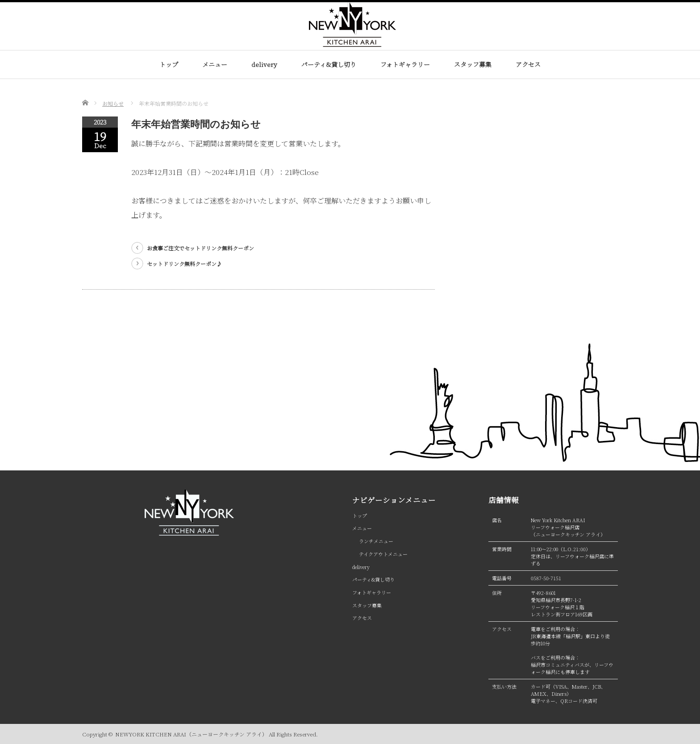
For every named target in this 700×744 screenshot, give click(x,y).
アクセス (528, 64)
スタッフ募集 (473, 64)
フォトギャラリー (405, 64)
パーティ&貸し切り (329, 64)
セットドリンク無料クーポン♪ (184, 264)
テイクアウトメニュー (383, 554)
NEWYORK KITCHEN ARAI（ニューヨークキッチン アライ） (191, 734)
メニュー (215, 64)
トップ (169, 64)
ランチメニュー (376, 541)
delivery (264, 64)
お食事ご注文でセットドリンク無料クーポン (200, 248)
